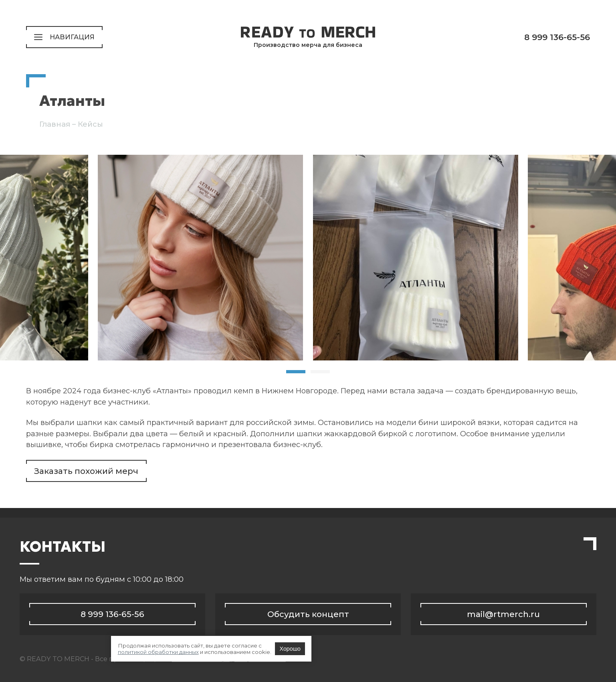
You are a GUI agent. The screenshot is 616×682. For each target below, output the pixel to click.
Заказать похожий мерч (86, 471)
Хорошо (387, 658)
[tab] (296, 372)
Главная (55, 124)
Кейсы (90, 124)
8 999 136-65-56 (557, 37)
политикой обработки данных (266, 658)
